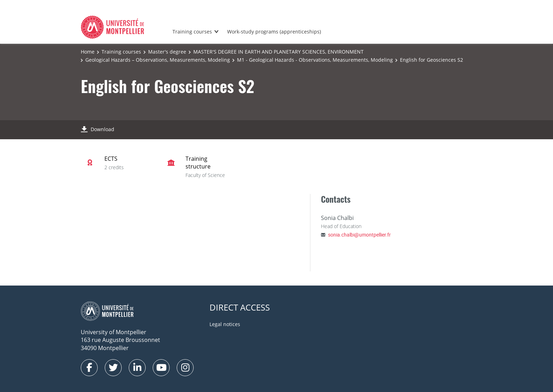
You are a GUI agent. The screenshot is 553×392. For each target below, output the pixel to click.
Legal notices (225, 324)
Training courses (192, 32)
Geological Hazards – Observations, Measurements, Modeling (158, 60)
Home (88, 52)
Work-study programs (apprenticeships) (274, 32)
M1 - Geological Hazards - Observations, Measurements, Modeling (315, 60)
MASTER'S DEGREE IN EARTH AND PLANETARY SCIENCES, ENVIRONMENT (278, 52)
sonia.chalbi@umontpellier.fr (359, 235)
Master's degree (167, 52)
